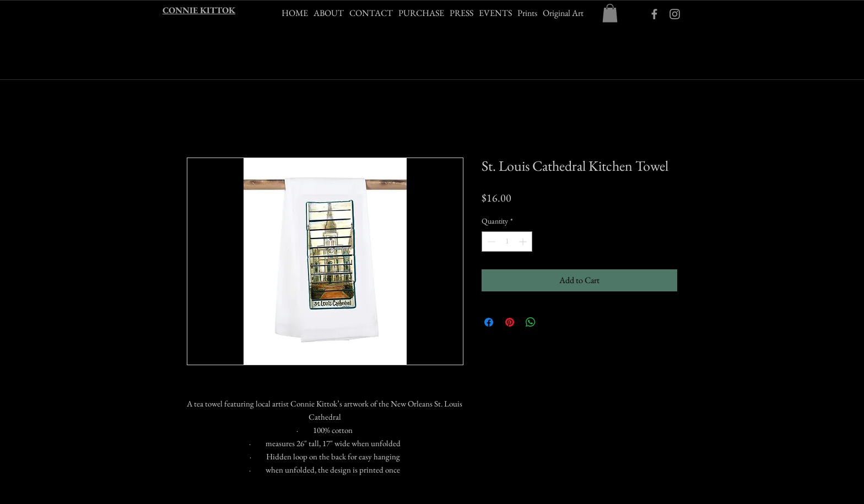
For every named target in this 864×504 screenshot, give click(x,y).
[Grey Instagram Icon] (675, 14)
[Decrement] (490, 242)
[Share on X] (552, 322)
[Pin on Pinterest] (510, 322)
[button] (610, 13)
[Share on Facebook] (489, 322)
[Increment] (524, 242)
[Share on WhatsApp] (531, 322)
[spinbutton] (507, 242)
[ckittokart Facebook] (654, 14)
